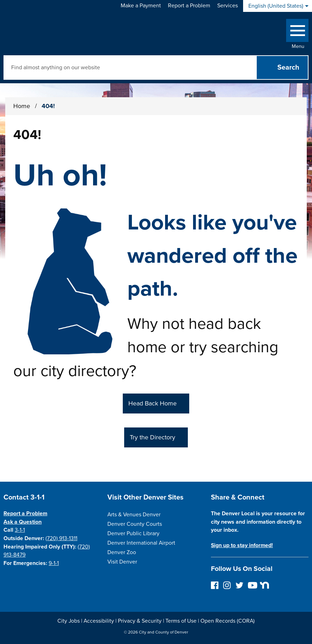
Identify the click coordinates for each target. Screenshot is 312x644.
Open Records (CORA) (228, 621)
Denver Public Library (133, 533)
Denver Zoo (122, 552)
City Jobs (69, 621)
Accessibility (99, 621)
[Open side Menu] (297, 32)
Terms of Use (181, 621)
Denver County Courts (135, 524)
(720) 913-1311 (61, 538)
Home (22, 106)
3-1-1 (20, 530)
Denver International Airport (141, 543)
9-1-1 (54, 563)
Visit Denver (122, 562)
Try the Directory (153, 437)
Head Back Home (153, 403)
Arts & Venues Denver (134, 515)
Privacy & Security (140, 621)
